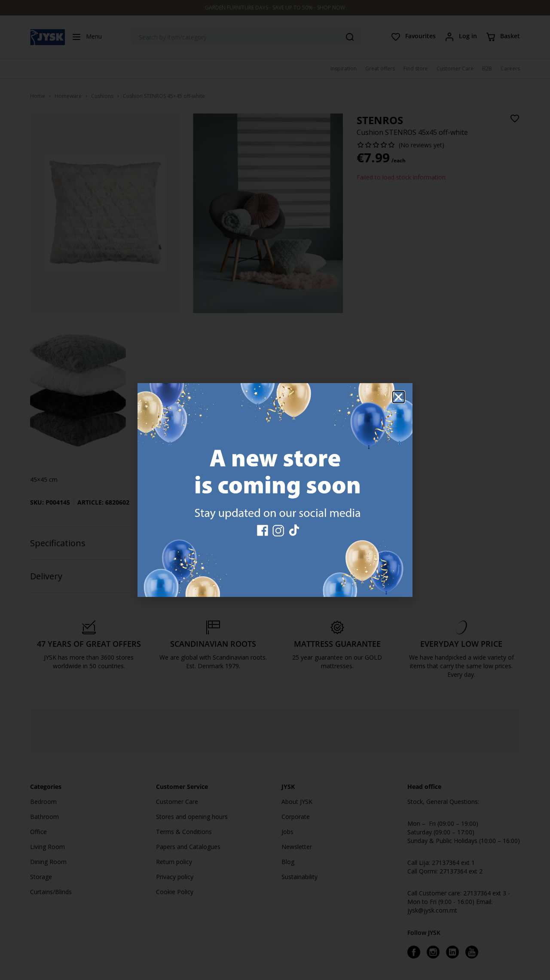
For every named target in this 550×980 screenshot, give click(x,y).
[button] (399, 397)
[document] (275, 490)
